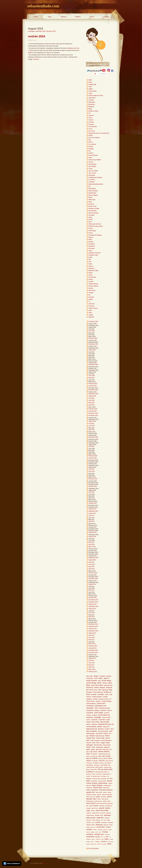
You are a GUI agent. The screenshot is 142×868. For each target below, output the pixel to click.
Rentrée (91, 242)
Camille (105, 697)
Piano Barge (92, 231)
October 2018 (93, 486)
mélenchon (89, 788)
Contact (45, 863)
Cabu (107, 694)
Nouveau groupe (93, 213)
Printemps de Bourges (95, 235)
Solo (90, 262)
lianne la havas (97, 779)
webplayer (98, 842)
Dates (50, 17)
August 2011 (92, 658)
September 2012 (93, 631)
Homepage (31, 31)
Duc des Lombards (94, 138)
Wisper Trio (93, 844)
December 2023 (51, 31)
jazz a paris (106, 756)
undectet (88, 839)
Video (90, 310)
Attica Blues (92, 98)
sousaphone (104, 823)
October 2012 (93, 629)
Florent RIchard (93, 155)
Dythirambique (91, 734)
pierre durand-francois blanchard (104, 803)
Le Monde (91, 182)
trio (89, 295)
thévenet (92, 832)
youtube (104, 844)
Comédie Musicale (104, 708)
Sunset (91, 279)
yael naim (99, 844)
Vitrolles (111, 839)
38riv (48, 53)
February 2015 (93, 573)
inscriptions (94, 754)
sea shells (103, 813)
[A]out (90, 82)
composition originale (93, 710)
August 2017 (92, 513)
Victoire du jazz (93, 308)
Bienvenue (92, 104)
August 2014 (92, 584)
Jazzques (97, 765)
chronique (90, 706)
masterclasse (103, 783)
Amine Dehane (92, 681)
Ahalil (90, 87)
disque (96, 676)
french (98, 743)
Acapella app (92, 84)
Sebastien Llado (93, 255)
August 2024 (92, 350)
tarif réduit (100, 830)
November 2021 (93, 415)
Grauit (93, 747)
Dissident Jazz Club (73, 48)
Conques (106, 17)
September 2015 (93, 558)
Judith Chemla (90, 767)
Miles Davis (92, 200)
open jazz (92, 797)
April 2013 (92, 617)
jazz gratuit (95, 761)
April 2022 (92, 405)
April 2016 (92, 544)
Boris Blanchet (98, 692)
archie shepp (106, 680)
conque (89, 715)
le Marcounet (106, 774)
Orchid (90, 220)
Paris (90, 222)
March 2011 (92, 669)
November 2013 (93, 602)
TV (89, 302)
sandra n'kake (96, 813)
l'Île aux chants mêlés (105, 769)
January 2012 (93, 648)
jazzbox (102, 763)
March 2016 (92, 547)
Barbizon (31, 53)
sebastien (108, 813)
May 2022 (91, 403)
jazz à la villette (103, 758)
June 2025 (92, 331)
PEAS (99, 799)
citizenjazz (90, 708)
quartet (101, 808)
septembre (100, 818)
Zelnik (109, 844)
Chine (90, 118)
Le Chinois (92, 180)
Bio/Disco (64, 17)
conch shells (98, 713)
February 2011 (93, 672)
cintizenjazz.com (100, 706)
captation (89, 699)
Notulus (99, 795)
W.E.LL (92, 842)
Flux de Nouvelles (93, 849)
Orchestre (103, 797)
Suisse (91, 275)
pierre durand (91, 803)
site (102, 820)
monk (88, 790)
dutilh (111, 731)
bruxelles (101, 694)
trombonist (107, 834)
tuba (107, 837)
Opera (90, 217)
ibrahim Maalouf (104, 752)
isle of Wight (92, 166)
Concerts (91, 122)
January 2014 (93, 598)
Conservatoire (93, 127)
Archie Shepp (93, 91)
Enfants (91, 146)
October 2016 (93, 532)
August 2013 (92, 609)
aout (99, 681)
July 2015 (91, 562)
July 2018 (91, 492)
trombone (91, 297)
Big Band (91, 107)
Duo (90, 140)
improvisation (92, 164)
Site (90, 259)
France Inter (100, 738)
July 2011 (91, 660)
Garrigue (90, 745)
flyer (94, 738)
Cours (90, 129)
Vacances (91, 306)
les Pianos (104, 776)
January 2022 (93, 411)
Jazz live (102, 761)
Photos (92, 17)
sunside (89, 829)
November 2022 (93, 390)
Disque (91, 135)
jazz (100, 756)
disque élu (106, 727)
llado (88, 781)
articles (105, 683)
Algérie (91, 89)
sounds (98, 822)
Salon (90, 251)
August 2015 (92, 560)
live (90, 186)
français (89, 743)
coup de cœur (106, 717)
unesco (93, 839)
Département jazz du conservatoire (99, 133)
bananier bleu (108, 685)
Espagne (91, 149)
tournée (91, 288)
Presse (91, 233)
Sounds (91, 266)
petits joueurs (98, 801)
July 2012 (91, 635)
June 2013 (92, 613)
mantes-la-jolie (102, 781)
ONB (88, 797)
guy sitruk (99, 749)
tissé (97, 832)
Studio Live (93, 827)
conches (107, 713)
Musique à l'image (94, 208)
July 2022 (91, 398)
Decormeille (105, 722)
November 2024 (40, 31)
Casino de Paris (103, 699)
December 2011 (93, 650)
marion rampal (92, 783)
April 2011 (92, 667)
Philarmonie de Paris (95, 224)
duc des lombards (103, 731)
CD (89, 113)
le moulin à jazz (95, 776)
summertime (101, 827)
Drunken (107, 729)
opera (98, 797)
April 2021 (92, 430)
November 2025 (93, 321)
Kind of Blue (94, 770)
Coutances (94, 720)
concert (103, 710)
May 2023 (91, 378)
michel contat (98, 788)
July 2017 (91, 516)
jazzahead (96, 763)
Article (90, 93)
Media (90, 197)
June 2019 (92, 471)
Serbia (90, 257)
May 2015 (91, 567)
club (96, 708)
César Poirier (90, 701)
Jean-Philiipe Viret (105, 765)
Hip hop (91, 162)
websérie (104, 841)
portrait (91, 806)
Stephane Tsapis (93, 271)
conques (95, 715)
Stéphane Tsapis (90, 825)
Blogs (90, 109)
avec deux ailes (97, 685)
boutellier (94, 694)
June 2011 (92, 663)
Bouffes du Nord (93, 111)
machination (94, 781)
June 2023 (92, 376)
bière (100, 690)
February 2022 (93, 409)
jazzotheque (90, 765)
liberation (104, 779)
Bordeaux (89, 692)
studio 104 (106, 825)
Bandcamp (92, 102)
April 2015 (92, 569)
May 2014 (91, 590)
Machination (92, 189)
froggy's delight (105, 743)
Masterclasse (92, 193)
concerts (36, 59)
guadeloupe (100, 747)
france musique (95, 740)
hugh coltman (93, 752)
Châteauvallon (101, 703)
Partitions (78, 17)
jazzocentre (108, 763)
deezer (88, 724)
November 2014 (93, 579)
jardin (88, 756)
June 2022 (92, 400)
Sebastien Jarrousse (95, 253)
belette (96, 687)
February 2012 (93, 646)
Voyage (91, 315)
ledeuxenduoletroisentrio (96, 184)
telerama (105, 830)
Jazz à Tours (92, 173)
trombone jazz (99, 834)
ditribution (101, 729)
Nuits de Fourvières (107, 795)
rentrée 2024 (37, 36)
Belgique (102, 687)
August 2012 (92, 633)
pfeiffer (105, 801)
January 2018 (93, 503)
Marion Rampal (93, 191)
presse (96, 806)
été (89, 151)
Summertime (92, 277)
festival (92, 736)
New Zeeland (92, 211)
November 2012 (93, 626)
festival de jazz (100, 736)
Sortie (90, 264)
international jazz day (104, 754)
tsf (104, 837)
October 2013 (93, 604)
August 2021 (92, 421)
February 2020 (93, 456)
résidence (89, 813)
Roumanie (92, 248)
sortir (93, 823)
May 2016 (91, 542)
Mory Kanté (99, 792)
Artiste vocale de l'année (96, 95)
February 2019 (93, 479)
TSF (102, 837)
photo (109, 801)
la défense (90, 772)
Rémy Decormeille (102, 811)
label (94, 774)
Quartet (91, 237)
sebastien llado (90, 815)
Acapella (102, 676)
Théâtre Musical (93, 284)
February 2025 (93, 338)
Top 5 (100, 832)
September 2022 (93, 394)
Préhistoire (102, 806)
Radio (90, 240)
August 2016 (92, 536)
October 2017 (93, 509)
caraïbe (95, 699)
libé (108, 779)
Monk (90, 202)
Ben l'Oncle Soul (92, 690)
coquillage (97, 717)
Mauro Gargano (93, 195)
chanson (98, 701)
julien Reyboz (99, 767)
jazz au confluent (92, 758)
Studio (90, 273)
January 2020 (93, 458)
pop (87, 806)
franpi (94, 743)
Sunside (91, 282)
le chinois (99, 774)
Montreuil (91, 204)
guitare (93, 749)
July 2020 (91, 446)
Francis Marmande (106, 740)
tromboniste (90, 837)
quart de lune (95, 808)
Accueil (36, 17)
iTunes (91, 169)
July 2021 (91, 423)
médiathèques (107, 785)
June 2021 (92, 426)
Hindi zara (106, 749)
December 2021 (93, 413)
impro (88, 754)
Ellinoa (91, 142)
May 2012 (91, 640)
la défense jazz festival (95, 177)
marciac (109, 781)
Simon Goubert (96, 820)
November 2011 (93, 653)
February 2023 (93, 384)
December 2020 (93, 437)
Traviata (91, 293)
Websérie (91, 317)
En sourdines (92, 144)
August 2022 (92, 396)
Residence (92, 244)
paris (95, 799)
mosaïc (105, 792)
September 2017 (93, 511)
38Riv (90, 80)
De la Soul (92, 131)
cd (110, 699)
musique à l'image (91, 795)
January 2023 (93, 386)
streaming (99, 825)
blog (111, 690)
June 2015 (92, 564)
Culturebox (102, 720)
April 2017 (92, 521)
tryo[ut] (91, 299)
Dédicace (94, 724)
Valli (102, 839)
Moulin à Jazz (93, 206)
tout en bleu (92, 290)
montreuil (94, 790)
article (99, 683)
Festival (91, 153)
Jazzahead (92, 175)
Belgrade (109, 687)
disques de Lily (92, 729)
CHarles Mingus (107, 701)
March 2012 (92, 644)
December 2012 (93, 624)
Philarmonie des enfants (96, 226)
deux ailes (90, 676)
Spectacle (91, 268)
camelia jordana (97, 697)
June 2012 (92, 637)
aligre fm (107, 678)
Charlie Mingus (91, 703)
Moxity (109, 792)
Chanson (91, 115)
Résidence (92, 246)
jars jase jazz (94, 756)
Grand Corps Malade (95, 160)
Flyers (90, 158)
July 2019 (91, 469)
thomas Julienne (93, 286)
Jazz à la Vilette (93, 171)
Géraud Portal (98, 745)
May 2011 (91, 665)
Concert (91, 120)
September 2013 (93, 606)
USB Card (92, 304)
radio (88, 810)
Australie (91, 100)
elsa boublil (99, 734)
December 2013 (93, 600)
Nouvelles (91, 215)
